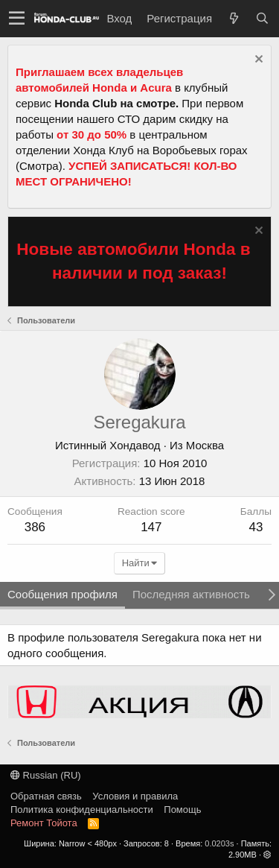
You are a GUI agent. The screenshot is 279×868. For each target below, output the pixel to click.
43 (256, 527)
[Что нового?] (234, 18)
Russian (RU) (46, 775)
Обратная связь (46, 796)
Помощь (182, 810)
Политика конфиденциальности (82, 810)
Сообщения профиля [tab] (62, 594)
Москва (205, 445)
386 (35, 527)
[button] (17, 19)
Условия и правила (135, 796)
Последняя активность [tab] (191, 594)
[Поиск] (262, 18)
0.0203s (219, 843)
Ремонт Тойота (44, 823)
